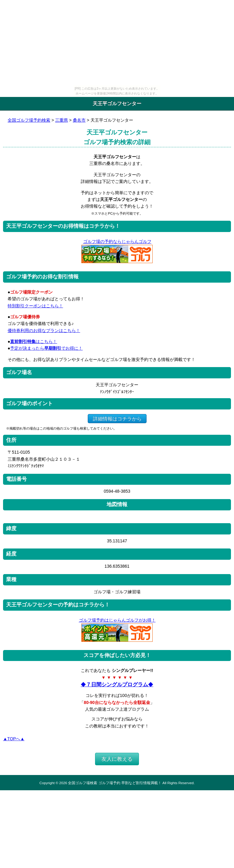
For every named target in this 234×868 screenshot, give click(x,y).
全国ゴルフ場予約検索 (29, 120)
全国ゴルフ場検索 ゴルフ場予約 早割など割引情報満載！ (115, 783)
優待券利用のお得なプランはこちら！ (44, 330)
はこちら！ (34, 341)
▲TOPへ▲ (14, 739)
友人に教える (117, 759)
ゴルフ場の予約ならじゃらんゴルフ (117, 241)
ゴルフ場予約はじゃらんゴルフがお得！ (117, 620)
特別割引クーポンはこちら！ (35, 306)
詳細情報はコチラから (117, 418)
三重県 (62, 120)
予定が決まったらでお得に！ (46, 348)
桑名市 (79, 120)
